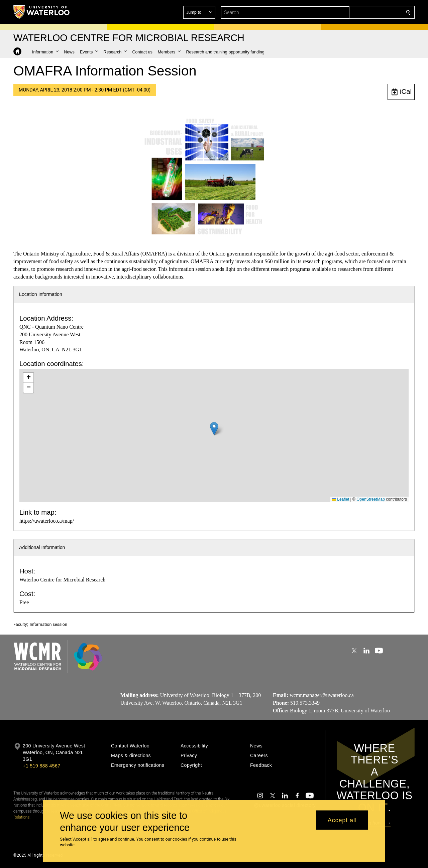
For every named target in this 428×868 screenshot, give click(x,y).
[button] (360, 12)
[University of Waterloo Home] (42, 12)
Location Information (41, 294)
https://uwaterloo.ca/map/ (47, 521)
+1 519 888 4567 (41, 766)
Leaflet (341, 499)
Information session (48, 624)
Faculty (20, 624)
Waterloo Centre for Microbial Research (62, 580)
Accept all (342, 820)
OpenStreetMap (371, 499)
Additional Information (42, 547)
